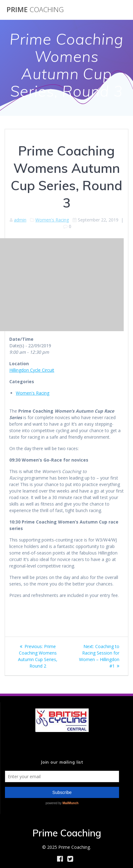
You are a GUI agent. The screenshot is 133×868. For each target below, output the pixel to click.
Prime (35, 10)
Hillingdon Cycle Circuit (32, 370)
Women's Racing (52, 220)
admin (20, 220)
